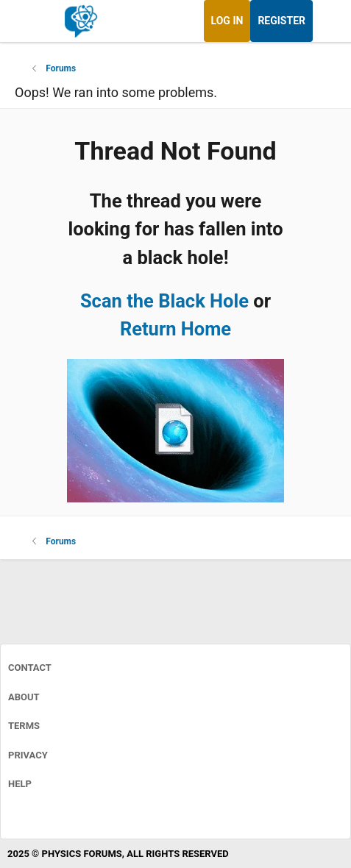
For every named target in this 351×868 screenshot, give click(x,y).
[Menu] (28, 21)
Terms (24, 726)
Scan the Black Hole (164, 301)
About (24, 697)
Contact (30, 668)
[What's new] (327, 21)
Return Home (175, 329)
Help (20, 784)
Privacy (28, 755)
